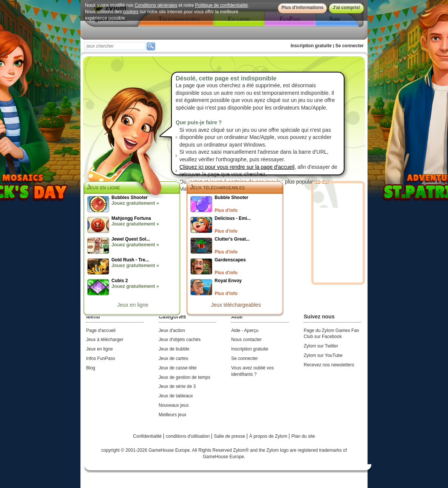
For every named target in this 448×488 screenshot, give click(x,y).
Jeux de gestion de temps (185, 377)
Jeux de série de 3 (177, 386)
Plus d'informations (303, 8)
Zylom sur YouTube (323, 355)
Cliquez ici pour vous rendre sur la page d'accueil (237, 167)
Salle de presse (230, 436)
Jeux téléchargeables (217, 187)
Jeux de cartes (173, 358)
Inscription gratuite (311, 46)
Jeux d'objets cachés (180, 340)
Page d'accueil (101, 330)
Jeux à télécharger (105, 340)
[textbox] (115, 46)
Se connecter (350, 46)
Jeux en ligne (133, 305)
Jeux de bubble (174, 349)
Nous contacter (246, 340)
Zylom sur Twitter (321, 346)
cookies (131, 12)
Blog (91, 368)
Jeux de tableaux (176, 396)
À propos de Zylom (269, 436)
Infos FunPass (101, 358)
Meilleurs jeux (172, 415)
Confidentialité (148, 436)
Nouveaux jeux (174, 405)
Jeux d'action (172, 330)
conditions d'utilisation (188, 436)
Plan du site (303, 436)
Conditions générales (156, 5)
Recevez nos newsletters (329, 365)
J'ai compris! (346, 8)
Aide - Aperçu (245, 330)
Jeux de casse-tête (178, 368)
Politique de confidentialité (222, 5)
